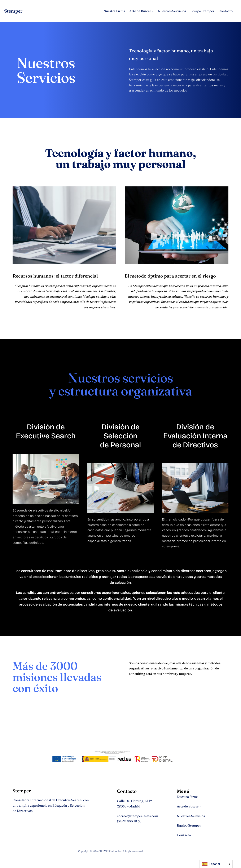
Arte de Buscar (140, 11)
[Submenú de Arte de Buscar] (153, 11)
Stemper (13, 11)
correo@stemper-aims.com (137, 816)
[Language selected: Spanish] (216, 864)
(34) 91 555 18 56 (129, 821)
